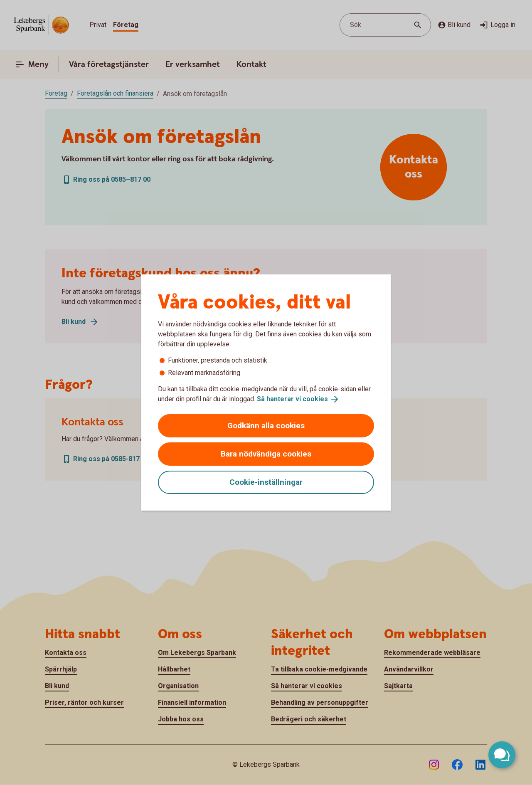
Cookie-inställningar (266, 482)
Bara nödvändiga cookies (266, 454)
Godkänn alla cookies (266, 426)
